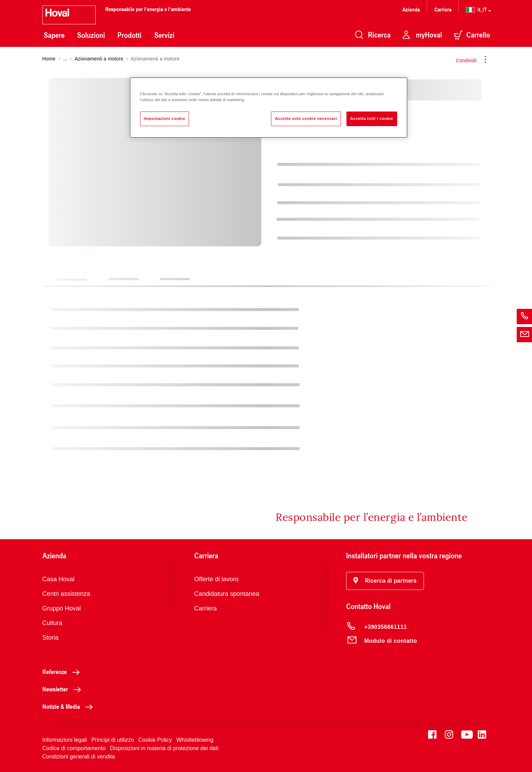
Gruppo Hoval (62, 608)
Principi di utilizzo (113, 740)
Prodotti (129, 35)
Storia (51, 638)
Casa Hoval (59, 579)
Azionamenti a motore (99, 59)
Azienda (411, 9)
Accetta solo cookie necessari (306, 118)
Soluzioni (91, 35)
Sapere (54, 35)
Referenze (63, 672)
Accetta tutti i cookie (372, 118)
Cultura (52, 623)
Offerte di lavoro (216, 579)
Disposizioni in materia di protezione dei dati (164, 748)
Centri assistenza (66, 594)
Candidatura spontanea (227, 594)
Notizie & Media (69, 706)
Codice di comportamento (74, 748)
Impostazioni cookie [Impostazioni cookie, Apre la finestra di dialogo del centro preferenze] (165, 118)
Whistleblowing (195, 740)
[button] (385, 581)
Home (49, 59)
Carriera (443, 9)
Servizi (164, 35)
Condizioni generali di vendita (79, 757)
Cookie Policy (155, 740)
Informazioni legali (65, 740)
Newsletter (64, 689)
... (65, 59)
